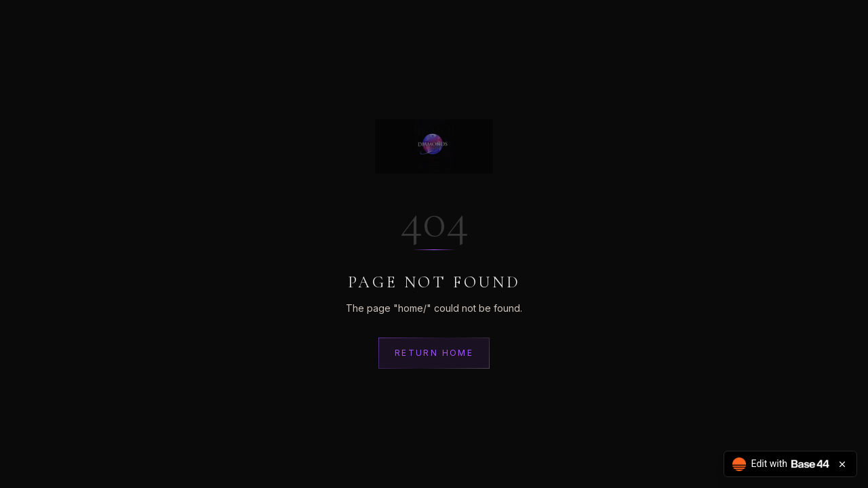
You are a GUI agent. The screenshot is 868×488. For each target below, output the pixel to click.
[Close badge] (842, 464)
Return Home (434, 353)
